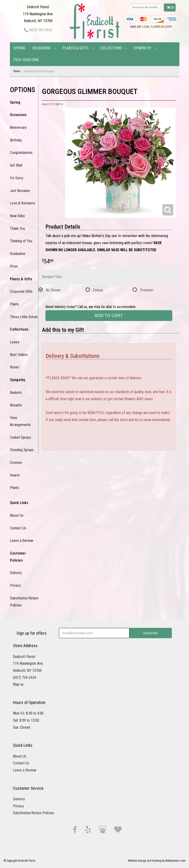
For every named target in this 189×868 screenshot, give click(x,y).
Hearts (15, 475)
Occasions (42, 48)
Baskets (16, 393)
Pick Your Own (26, 60)
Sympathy (143, 48)
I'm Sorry (17, 178)
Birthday (16, 140)
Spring (19, 48)
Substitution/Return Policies (24, 602)
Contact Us (18, 528)
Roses (14, 367)
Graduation (18, 254)
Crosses (16, 463)
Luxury (15, 342)
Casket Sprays (20, 437)
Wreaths (16, 405)
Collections (111, 48)
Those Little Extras (24, 317)
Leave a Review (22, 541)
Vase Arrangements (20, 421)
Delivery (16, 573)
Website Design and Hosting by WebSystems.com (157, 861)
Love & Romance (22, 203)
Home (17, 71)
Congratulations (21, 153)
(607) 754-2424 (38, 30)
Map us (18, 684)
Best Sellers (19, 355)
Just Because (20, 191)
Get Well (16, 165)
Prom (14, 266)
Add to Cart (109, 316)
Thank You (17, 229)
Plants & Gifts (75, 48)
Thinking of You (21, 241)
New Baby (17, 216)
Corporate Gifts (21, 291)
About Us (17, 515)
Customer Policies (18, 557)
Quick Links (19, 503)
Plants (14, 304)
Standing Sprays (22, 450)
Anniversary (18, 127)
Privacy (15, 585)
